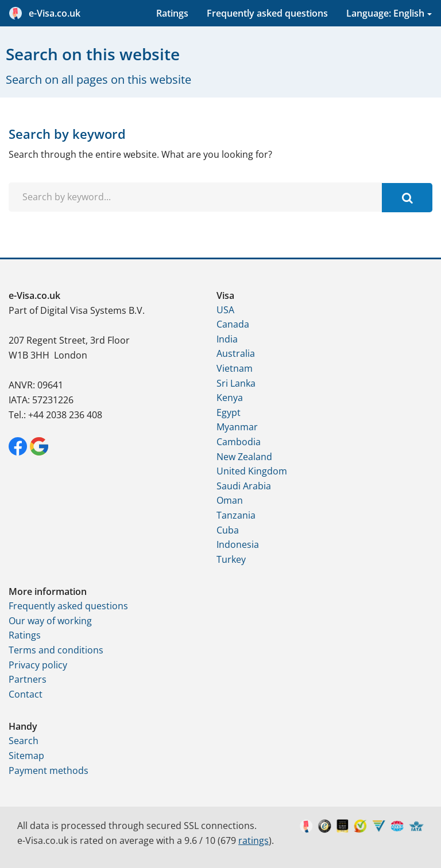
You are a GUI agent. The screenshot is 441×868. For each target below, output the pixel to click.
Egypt (229, 412)
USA (225, 310)
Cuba (228, 530)
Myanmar (237, 427)
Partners (28, 679)
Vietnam (235, 368)
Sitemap (26, 756)
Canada (233, 324)
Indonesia (238, 544)
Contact (26, 694)
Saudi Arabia (244, 486)
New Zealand (244, 457)
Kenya (230, 398)
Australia (236, 353)
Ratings (172, 13)
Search (24, 741)
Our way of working (50, 621)
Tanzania (236, 515)
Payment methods (49, 770)
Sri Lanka (236, 383)
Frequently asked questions (267, 13)
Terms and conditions (56, 650)
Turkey (231, 559)
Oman (230, 500)
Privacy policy (38, 665)
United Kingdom (252, 471)
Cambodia (239, 442)
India (227, 339)
